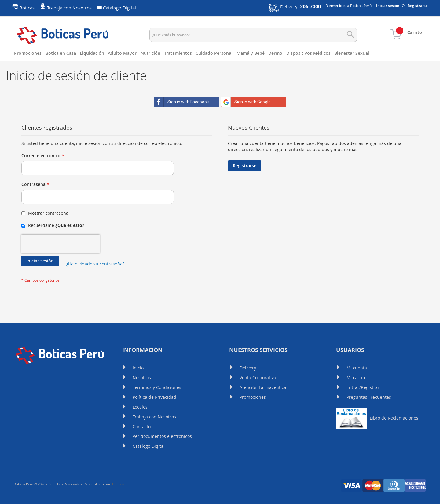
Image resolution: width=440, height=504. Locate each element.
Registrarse (418, 6)
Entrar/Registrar (363, 387)
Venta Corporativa (258, 378)
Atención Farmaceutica (263, 387)
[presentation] (61, 244)
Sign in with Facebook (182, 102)
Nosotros (142, 378)
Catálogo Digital (149, 446)
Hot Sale (119, 484)
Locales (140, 407)
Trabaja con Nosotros (154, 417)
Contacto (142, 426)
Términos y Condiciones (157, 387)
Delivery (248, 368)
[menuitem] (30, 53)
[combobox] (253, 35)
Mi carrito (356, 378)
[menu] (220, 53)
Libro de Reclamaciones (377, 418)
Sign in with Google (246, 102)
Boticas (27, 8)
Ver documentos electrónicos (162, 436)
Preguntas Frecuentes (369, 397)
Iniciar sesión (388, 6)
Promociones (253, 397)
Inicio (138, 368)
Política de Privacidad (154, 397)
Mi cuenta (357, 368)
